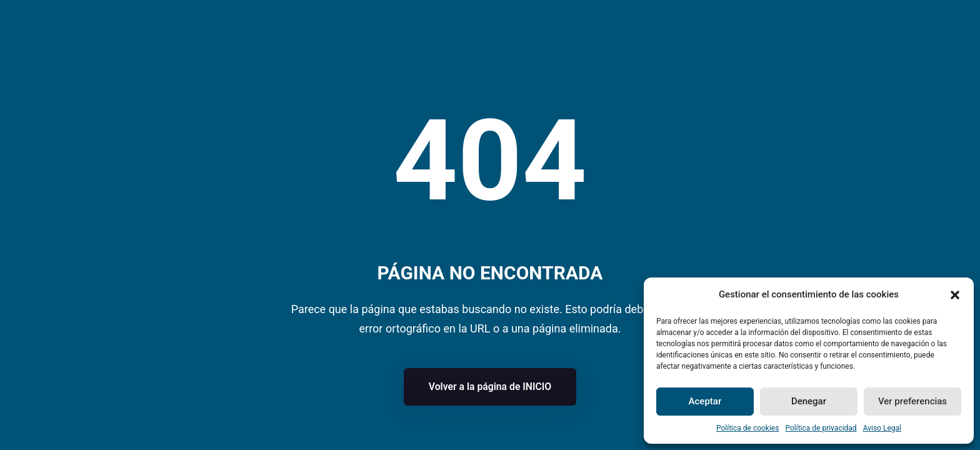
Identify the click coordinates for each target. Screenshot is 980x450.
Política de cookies (748, 428)
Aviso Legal (882, 428)
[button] (955, 295)
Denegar (809, 401)
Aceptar (705, 401)
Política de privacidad (821, 428)
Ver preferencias (912, 401)
